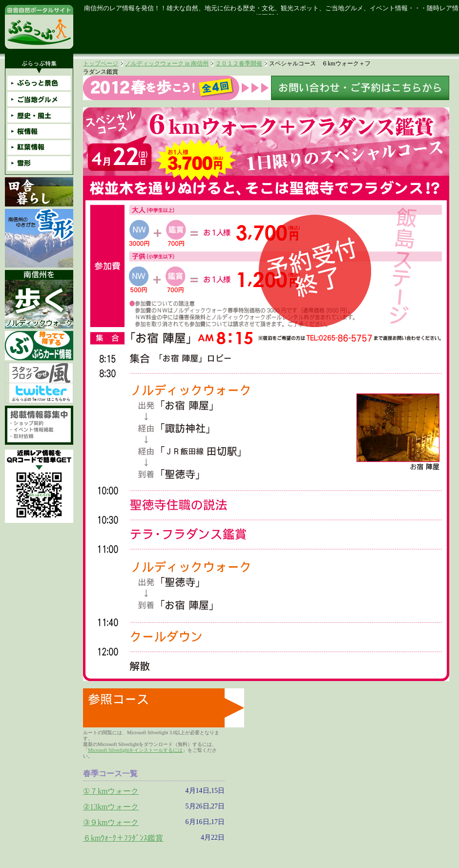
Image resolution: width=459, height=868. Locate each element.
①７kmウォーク (111, 791)
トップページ (101, 63)
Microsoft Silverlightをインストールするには (135, 750)
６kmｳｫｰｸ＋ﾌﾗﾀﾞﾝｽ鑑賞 (123, 838)
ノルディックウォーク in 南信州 (167, 63)
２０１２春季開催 (239, 63)
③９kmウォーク (111, 822)
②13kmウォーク (111, 807)
